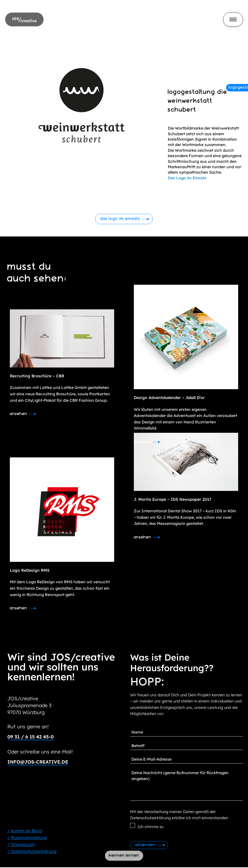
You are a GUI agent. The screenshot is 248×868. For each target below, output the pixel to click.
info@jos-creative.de (40, 762)
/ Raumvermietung (27, 838)
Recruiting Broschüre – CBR (37, 376)
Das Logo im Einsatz (187, 178)
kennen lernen (124, 856)
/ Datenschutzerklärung (32, 852)
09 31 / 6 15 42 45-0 (32, 737)
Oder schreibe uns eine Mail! (40, 752)
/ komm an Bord (25, 831)
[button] (124, 219)
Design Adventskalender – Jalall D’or (169, 398)
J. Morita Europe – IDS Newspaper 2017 (173, 500)
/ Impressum (21, 845)
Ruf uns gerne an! (28, 727)
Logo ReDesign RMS (30, 571)
